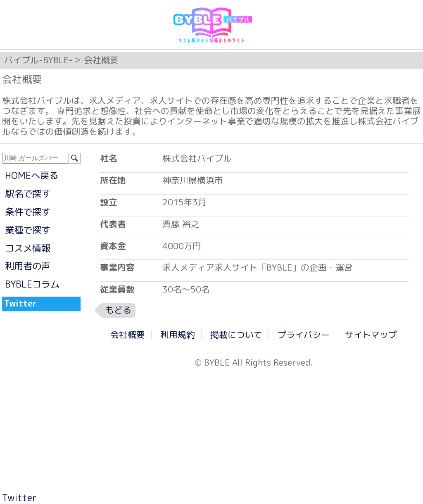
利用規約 (178, 335)
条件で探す (28, 212)
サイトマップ (371, 335)
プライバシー (304, 335)
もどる (118, 310)
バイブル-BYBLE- (38, 60)
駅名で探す (28, 194)
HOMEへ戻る (32, 175)
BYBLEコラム (32, 284)
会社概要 (128, 335)
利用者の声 (28, 266)
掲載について (236, 335)
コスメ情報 (28, 248)
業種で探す (28, 230)
